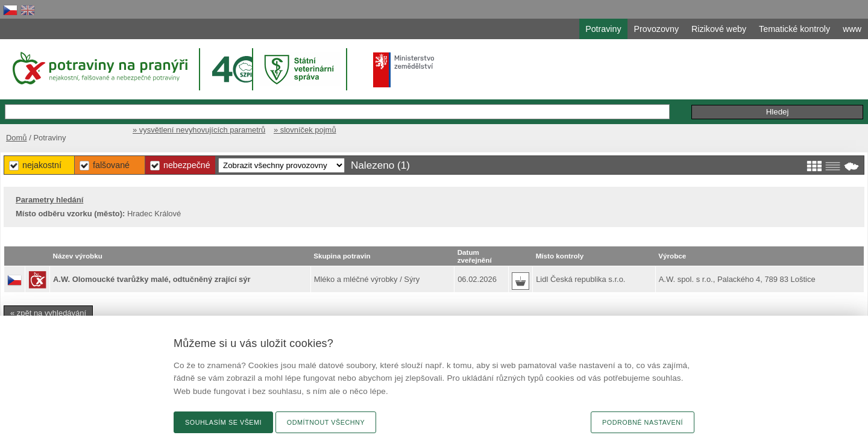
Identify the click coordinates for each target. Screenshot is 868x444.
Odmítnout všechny (326, 422)
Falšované (111, 165)
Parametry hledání (49, 200)
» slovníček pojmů (305, 130)
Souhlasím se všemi (223, 422)
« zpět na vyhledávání (48, 313)
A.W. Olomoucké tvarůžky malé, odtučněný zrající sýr (152, 279)
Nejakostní (42, 165)
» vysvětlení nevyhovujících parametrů (199, 130)
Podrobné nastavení (643, 422)
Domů (17, 138)
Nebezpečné (187, 165)
